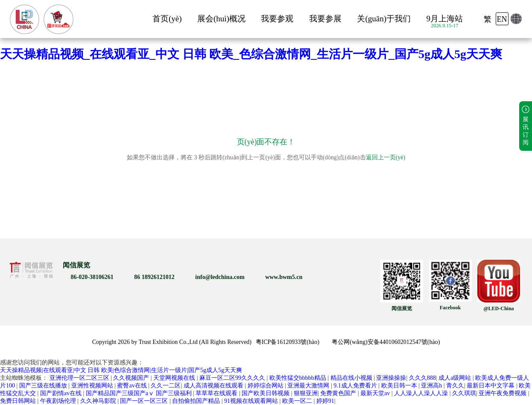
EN (502, 19)
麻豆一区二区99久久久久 (233, 378)
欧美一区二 (298, 401)
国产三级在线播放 (44, 386)
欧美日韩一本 (400, 386)
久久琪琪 (464, 393)
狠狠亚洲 (306, 393)
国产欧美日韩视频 (266, 393)
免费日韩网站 (19, 401)
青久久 (455, 386)
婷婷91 (325, 401)
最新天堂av (376, 393)
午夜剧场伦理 (59, 401)
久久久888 (422, 378)
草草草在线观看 (217, 393)
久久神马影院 (99, 401)
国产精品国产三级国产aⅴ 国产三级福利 (139, 393)
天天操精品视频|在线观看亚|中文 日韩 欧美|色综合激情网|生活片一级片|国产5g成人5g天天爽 (121, 370)
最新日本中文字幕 (491, 386)
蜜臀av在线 (133, 386)
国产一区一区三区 (145, 401)
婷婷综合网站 (266, 386)
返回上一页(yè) (386, 157)
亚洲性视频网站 (93, 386)
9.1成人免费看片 (356, 386)
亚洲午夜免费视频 (503, 393)
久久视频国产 (132, 378)
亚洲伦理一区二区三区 (80, 378)
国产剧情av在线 (62, 393)
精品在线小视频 (352, 378)
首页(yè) (167, 19)
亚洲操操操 (391, 378)
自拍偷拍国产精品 (197, 401)
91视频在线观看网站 (252, 401)
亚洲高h (432, 386)
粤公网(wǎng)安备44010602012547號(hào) (386, 342)
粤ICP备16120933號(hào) (288, 342)
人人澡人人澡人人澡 (422, 393)
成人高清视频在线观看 (214, 386)
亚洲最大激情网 (309, 386)
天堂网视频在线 (175, 378)
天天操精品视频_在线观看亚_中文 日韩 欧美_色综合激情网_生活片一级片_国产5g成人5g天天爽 (251, 54)
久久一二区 (166, 386)
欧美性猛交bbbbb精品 (299, 378)
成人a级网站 (456, 378)
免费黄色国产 (339, 393)
